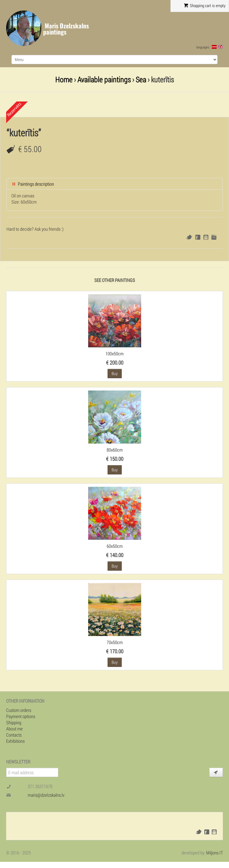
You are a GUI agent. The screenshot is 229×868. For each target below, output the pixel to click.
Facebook (198, 237)
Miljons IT (215, 853)
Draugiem (206, 237)
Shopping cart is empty (205, 6)
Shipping (14, 722)
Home (64, 79)
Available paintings (104, 79)
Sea (141, 79)
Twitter (189, 237)
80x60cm (115, 450)
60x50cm (115, 546)
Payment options (21, 716)
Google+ (214, 237)
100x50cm (114, 353)
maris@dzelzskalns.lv (46, 795)
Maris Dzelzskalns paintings (66, 29)
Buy (115, 373)
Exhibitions (15, 741)
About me (14, 729)
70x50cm (115, 642)
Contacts (14, 735)
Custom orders (19, 710)
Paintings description (33, 184)
